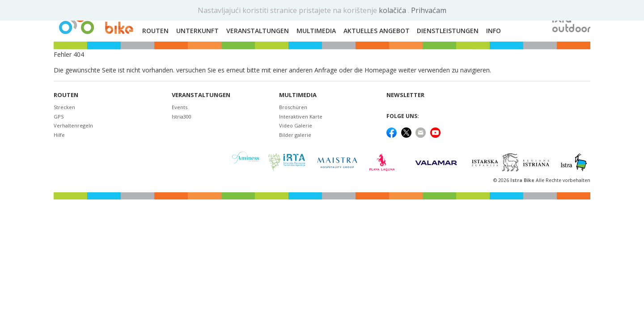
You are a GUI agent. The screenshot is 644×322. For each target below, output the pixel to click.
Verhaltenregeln (73, 125)
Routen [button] (155, 31)
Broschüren (293, 107)
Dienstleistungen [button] (448, 31)
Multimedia (298, 95)
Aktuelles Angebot (377, 31)
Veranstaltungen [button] (258, 31)
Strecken (64, 107)
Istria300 (182, 117)
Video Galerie (296, 125)
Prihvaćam (429, 10)
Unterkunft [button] (197, 31)
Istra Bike (523, 180)
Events (180, 107)
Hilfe (59, 135)
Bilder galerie (295, 135)
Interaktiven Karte (301, 117)
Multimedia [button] (316, 31)
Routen (66, 95)
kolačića (393, 10)
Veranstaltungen (201, 95)
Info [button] (494, 31)
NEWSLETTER (405, 95)
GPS (59, 117)
